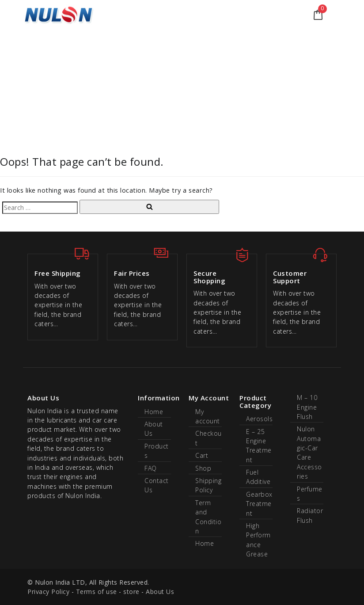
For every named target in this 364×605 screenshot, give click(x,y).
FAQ (151, 468)
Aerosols (259, 419)
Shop (203, 468)
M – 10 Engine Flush (307, 407)
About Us (160, 592)
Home (154, 412)
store (131, 592)
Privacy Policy (48, 592)
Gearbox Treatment (259, 504)
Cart (202, 455)
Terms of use (97, 592)
